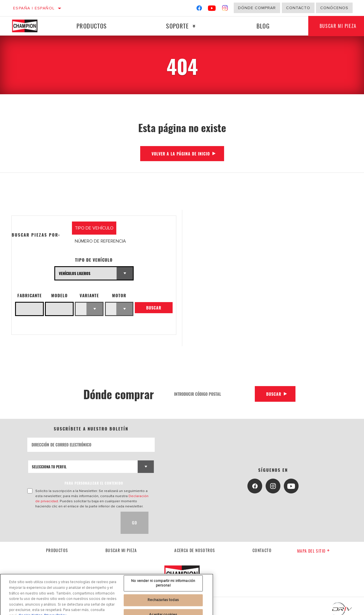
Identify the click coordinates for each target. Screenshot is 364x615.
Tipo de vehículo (94, 260)
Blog (263, 26)
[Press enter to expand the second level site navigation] (194, 26)
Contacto (298, 8)
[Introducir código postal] (212, 394)
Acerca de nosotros (195, 550)
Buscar (154, 308)
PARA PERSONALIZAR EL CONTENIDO (94, 483)
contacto (262, 550)
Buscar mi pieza (121, 550)
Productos (92, 26)
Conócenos (334, 8)
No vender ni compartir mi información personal (163, 593)
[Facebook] (199, 9)
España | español (34, 8)
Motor (119, 295)
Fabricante (30, 295)
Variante (89, 295)
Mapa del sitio (314, 551)
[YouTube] (212, 9)
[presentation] (71, 523)
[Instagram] (225, 9)
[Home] (29, 26)
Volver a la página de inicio (181, 154)
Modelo (59, 295)
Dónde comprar (257, 8)
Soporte (177, 26)
